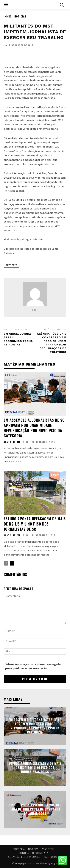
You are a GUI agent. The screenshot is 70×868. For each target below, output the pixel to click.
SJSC (35, 310)
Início (8, 16)
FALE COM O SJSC (53, 857)
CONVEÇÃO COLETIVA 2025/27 (24, 857)
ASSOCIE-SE (48, 849)
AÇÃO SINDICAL (12, 442)
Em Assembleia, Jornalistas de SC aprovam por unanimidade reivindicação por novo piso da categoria (34, 428)
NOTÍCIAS (20, 16)
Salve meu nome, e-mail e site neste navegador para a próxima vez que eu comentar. (33, 666)
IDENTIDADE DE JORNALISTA (34, 853)
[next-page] (12, 563)
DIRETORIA (19, 849)
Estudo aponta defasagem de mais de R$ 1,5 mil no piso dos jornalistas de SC (35, 524)
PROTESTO (12, 265)
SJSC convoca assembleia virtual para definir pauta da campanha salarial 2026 (35, 809)
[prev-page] (6, 563)
